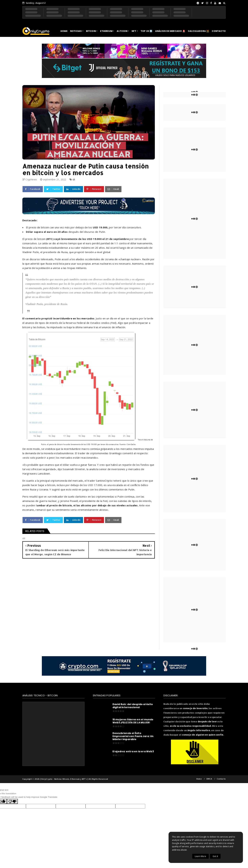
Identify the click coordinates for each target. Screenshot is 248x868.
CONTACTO (219, 31)
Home (199, 779)
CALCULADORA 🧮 (199, 31)
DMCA (209, 779)
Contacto (221, 779)
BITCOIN (91, 31)
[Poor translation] (12, 801)
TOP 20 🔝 (147, 31)
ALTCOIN (122, 31)
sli (74, 179)
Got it (215, 856)
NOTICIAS (76, 31)
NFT (134, 31)
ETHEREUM (106, 31)
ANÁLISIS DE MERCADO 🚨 (170, 31)
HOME (64, 31)
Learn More (200, 856)
